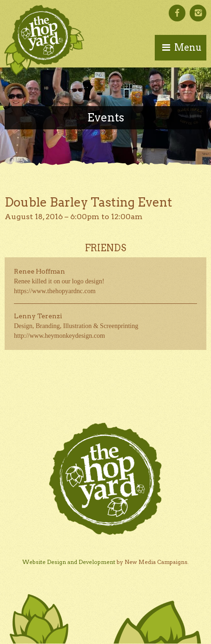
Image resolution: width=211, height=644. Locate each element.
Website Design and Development (69, 562)
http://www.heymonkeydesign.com (59, 336)
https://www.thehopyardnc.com (55, 291)
